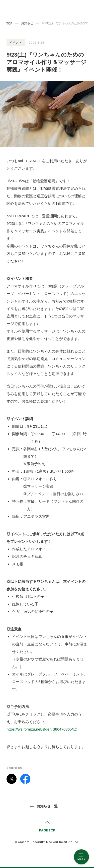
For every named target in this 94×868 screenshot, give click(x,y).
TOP (9, 24)
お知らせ (27, 23)
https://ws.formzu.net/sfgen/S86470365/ (40, 729)
